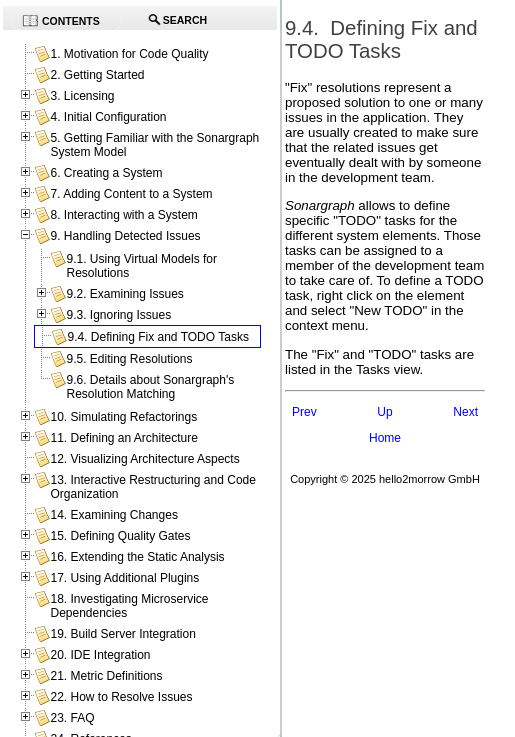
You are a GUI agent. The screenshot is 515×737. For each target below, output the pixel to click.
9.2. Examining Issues (124, 294)
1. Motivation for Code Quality (129, 54)
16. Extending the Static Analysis (137, 557)
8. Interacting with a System (123, 215)
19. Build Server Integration (122, 634)
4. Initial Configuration (108, 117)
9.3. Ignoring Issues (118, 315)
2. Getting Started (97, 75)
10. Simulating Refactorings (123, 417)
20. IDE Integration (100, 655)
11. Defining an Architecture (123, 438)
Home (385, 438)
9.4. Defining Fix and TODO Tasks (157, 337)
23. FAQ (72, 718)
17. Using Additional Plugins (124, 578)
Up (384, 412)
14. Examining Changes (113, 515)
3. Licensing (82, 96)
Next (465, 412)
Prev (304, 412)
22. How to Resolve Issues (121, 697)
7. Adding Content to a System (131, 194)
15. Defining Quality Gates (120, 536)
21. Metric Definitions (106, 676)
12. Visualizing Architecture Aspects (144, 459)
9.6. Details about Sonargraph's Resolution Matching (150, 387)
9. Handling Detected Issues (125, 236)
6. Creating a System (106, 173)
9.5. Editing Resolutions (129, 359)
